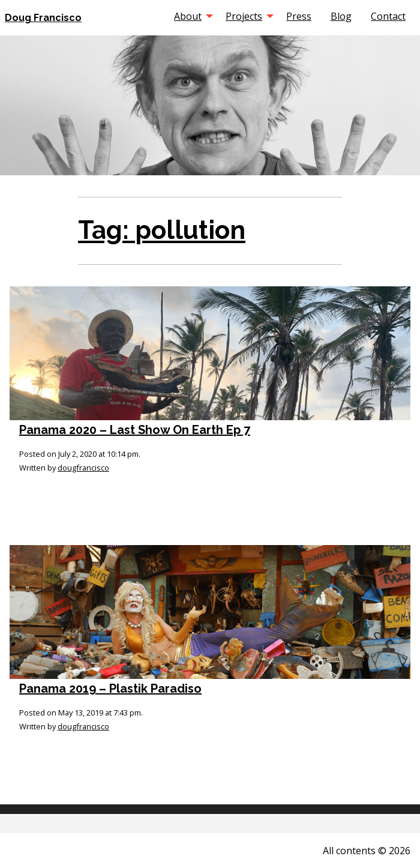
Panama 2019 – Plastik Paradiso (110, 689)
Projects (244, 16)
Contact (388, 16)
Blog (341, 16)
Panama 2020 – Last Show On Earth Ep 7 (135, 430)
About (188, 16)
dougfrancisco (83, 468)
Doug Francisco (43, 18)
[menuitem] (190, 16)
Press (299, 16)
